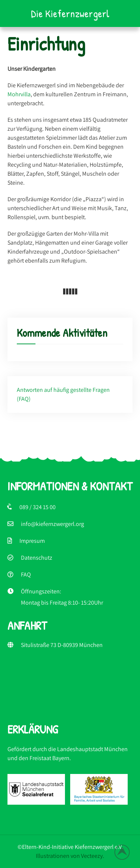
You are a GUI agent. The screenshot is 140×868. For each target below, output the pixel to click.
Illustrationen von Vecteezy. (70, 856)
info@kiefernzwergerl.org (52, 524)
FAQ (26, 574)
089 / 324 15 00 (38, 507)
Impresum (32, 541)
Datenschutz (37, 558)
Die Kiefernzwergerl (70, 13)
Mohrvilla (19, 94)
